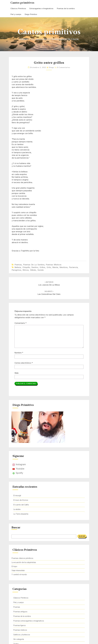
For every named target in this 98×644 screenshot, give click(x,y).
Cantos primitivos (22, 3)
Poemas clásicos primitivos (22, 558)
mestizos (64, 267)
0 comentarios (64, 67)
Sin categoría (19, 639)
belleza (18, 267)
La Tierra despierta (21, 514)
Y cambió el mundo (19, 574)
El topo (14, 566)
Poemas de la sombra (66, 8)
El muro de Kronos (21, 500)
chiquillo (26, 267)
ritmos (26, 270)
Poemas (18, 265)
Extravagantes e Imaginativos (41, 8)
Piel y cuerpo (16, 14)
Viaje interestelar (18, 570)
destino (35, 267)
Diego (52, 67)
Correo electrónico (24, 363)
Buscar (16, 528)
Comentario (20, 323)
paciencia (73, 267)
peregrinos (16, 270)
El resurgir (17, 495)
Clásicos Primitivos (18, 8)
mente (55, 267)
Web (17, 373)
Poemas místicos (54, 265)
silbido (33, 270)
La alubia (17, 509)
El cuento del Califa (21, 505)
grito (49, 267)
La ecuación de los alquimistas (24, 562)
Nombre (19, 353)
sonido (41, 270)
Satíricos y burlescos (22, 635)
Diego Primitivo (31, 14)
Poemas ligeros (19, 625)
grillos (42, 267)
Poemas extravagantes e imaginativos (29, 621)
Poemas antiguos (20, 612)
